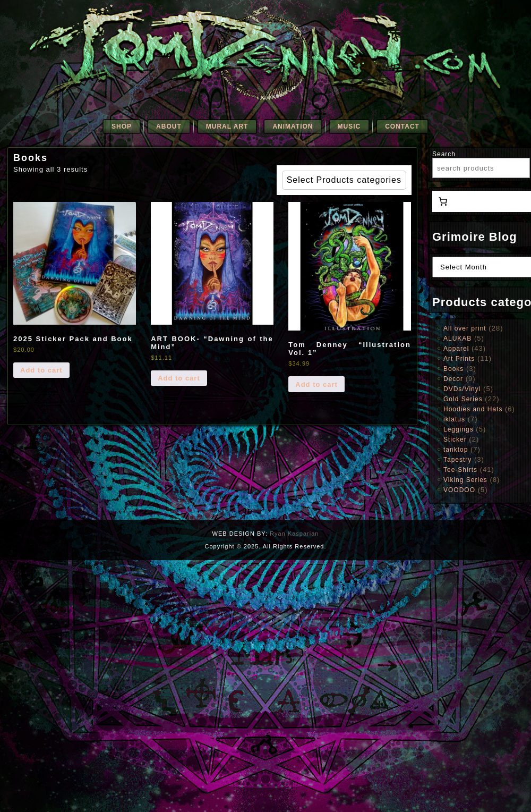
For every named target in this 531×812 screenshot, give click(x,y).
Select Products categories (344, 180)
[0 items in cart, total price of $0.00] (443, 201)
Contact (402, 126)
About (169, 126)
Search (444, 154)
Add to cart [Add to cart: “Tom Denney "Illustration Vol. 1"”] (316, 384)
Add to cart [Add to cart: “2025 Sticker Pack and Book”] (41, 370)
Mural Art (227, 126)
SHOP (122, 126)
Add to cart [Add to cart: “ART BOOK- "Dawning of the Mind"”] (179, 378)
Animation (293, 126)
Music (349, 126)
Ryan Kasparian (294, 534)
